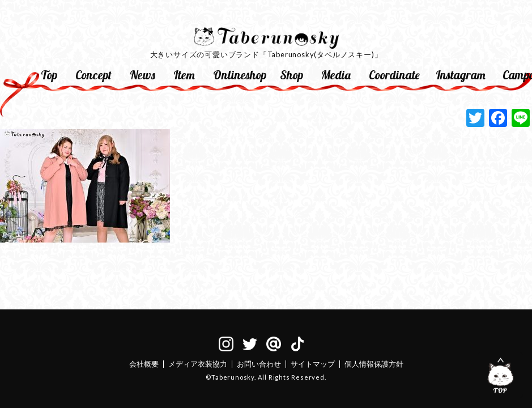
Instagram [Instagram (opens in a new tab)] (461, 75)
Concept (93, 75)
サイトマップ (313, 364)
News (142, 75)
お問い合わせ (259, 364)
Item (184, 75)
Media (336, 75)
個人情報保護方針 (374, 364)
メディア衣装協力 (198, 364)
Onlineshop (240, 75)
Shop (291, 75)
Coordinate (394, 75)
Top (49, 75)
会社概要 (144, 364)
